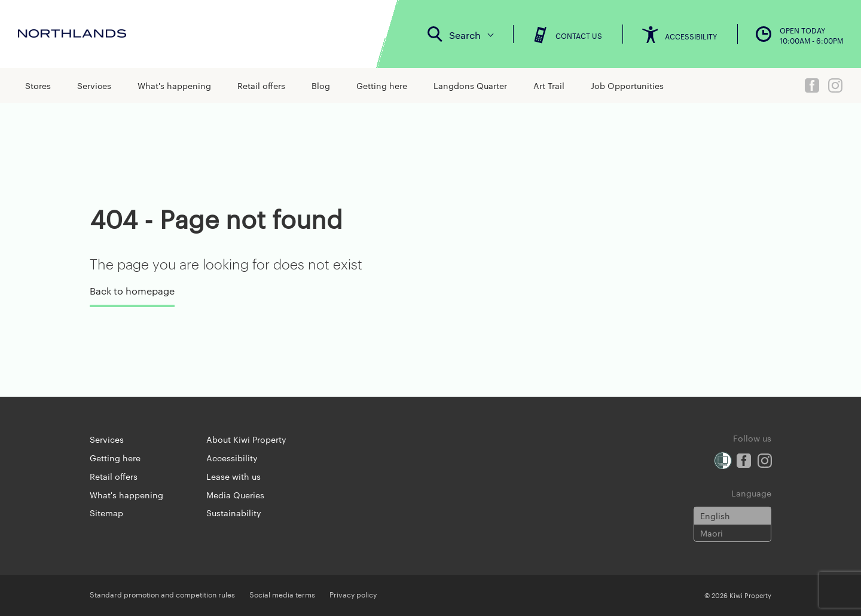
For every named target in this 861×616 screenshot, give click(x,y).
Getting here (382, 85)
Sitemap (106, 513)
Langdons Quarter (470, 85)
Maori (712, 533)
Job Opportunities (627, 85)
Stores (38, 85)
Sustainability (234, 513)
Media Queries (235, 495)
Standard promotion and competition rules (162, 594)
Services (94, 85)
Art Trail (549, 85)
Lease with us (233, 476)
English (715, 516)
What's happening (174, 85)
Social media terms (282, 594)
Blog (321, 85)
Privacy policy (353, 594)
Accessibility (232, 458)
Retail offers (261, 85)
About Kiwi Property (246, 439)
